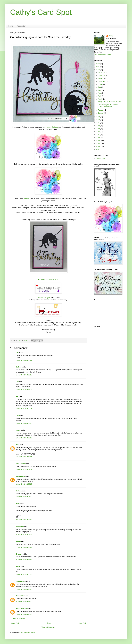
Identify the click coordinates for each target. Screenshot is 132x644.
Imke (18, 445)
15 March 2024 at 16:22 (24, 390)
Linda (18, 415)
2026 (98, 64)
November (102, 75)
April (100, 96)
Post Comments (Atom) (27, 633)
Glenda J (19, 554)
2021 (98, 123)
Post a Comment (19, 619)
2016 (98, 138)
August (101, 84)
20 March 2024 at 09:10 (24, 520)
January (101, 113)
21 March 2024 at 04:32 (24, 535)
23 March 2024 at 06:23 (24, 574)
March (100, 99)
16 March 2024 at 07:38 (24, 423)
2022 (98, 120)
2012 (98, 149)
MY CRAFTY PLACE (28, 454)
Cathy (111, 36)
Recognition (21, 26)
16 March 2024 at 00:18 (24, 409)
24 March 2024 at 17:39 (24, 602)
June (100, 90)
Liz (17, 352)
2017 (98, 135)
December (102, 72)
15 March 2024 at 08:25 (24, 375)
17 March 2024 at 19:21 (24, 457)
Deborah (27, 198)
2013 (98, 146)
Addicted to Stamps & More (48, 279)
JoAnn (18, 541)
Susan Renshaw (22, 609)
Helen (18, 504)
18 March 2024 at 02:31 (24, 469)
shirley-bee (20, 527)
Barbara (19, 491)
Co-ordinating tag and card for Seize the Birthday (108, 105)
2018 (98, 132)
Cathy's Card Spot (41, 12)
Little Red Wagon (43, 298)
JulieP (18, 567)
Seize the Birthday (51, 127)
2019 (98, 129)
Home (10, 26)
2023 (98, 117)
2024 (98, 70)
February (101, 110)
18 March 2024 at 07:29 (24, 497)
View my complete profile (102, 55)
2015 (98, 140)
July (100, 87)
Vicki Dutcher (21, 464)
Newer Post (15, 623)
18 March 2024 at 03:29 (24, 484)
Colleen (19, 367)
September (102, 81)
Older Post (82, 623)
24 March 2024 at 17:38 (24, 589)
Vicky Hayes (20, 476)
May (100, 93)
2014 (98, 143)
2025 (98, 67)
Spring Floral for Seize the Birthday (110, 102)
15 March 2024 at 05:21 (24, 360)
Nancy (18, 430)
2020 (98, 126)
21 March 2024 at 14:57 (24, 560)
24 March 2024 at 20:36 (24, 614)
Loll (17, 382)
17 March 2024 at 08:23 (24, 438)
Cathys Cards (100, 159)
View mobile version (48, 627)
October (101, 78)
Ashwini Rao (20, 581)
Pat (17, 396)
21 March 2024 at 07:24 (24, 547)
